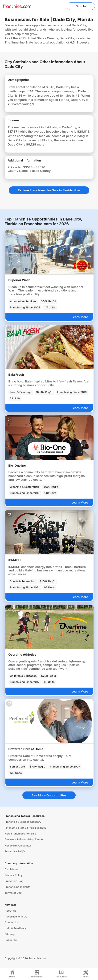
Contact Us (12, 922)
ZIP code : (16, 167)
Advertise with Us (16, 917)
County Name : (19, 171)
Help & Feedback (16, 928)
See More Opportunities (49, 795)
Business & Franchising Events (24, 839)
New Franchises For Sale (20, 834)
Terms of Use (13, 893)
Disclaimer (11, 869)
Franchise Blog (14, 881)
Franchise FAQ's (15, 851)
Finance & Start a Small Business (26, 828)
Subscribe (11, 940)
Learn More (80, 317)
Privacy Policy (14, 875)
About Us (11, 911)
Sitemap (10, 934)
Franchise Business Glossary (23, 822)
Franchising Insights (18, 887)
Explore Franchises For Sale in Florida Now (49, 190)
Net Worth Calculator (18, 846)
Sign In (81, 6)
